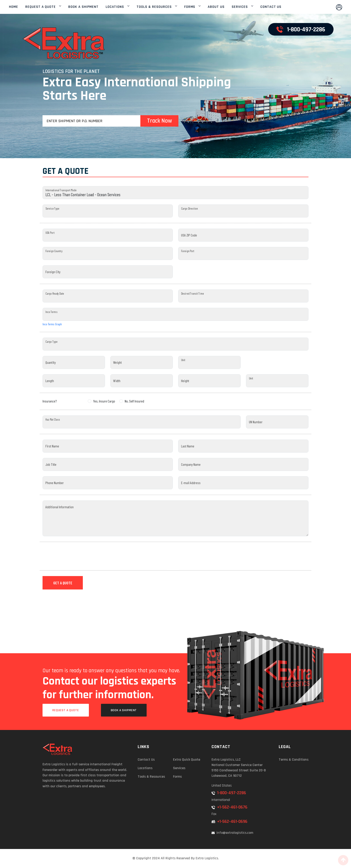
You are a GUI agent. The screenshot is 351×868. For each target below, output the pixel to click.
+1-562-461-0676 (229, 807)
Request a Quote (66, 710)
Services (179, 768)
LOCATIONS (115, 7)
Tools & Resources (151, 777)
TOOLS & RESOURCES (154, 7)
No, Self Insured (134, 401)
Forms (177, 777)
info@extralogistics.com (232, 833)
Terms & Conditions (294, 760)
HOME (14, 7)
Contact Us (146, 760)
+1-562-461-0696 (229, 821)
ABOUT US (216, 7)
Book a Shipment (124, 710)
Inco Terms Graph (52, 324)
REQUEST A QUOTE (41, 7)
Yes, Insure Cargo (104, 401)
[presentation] (77, 556)
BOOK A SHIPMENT (83, 7)
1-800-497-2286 (229, 793)
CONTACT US (271, 7)
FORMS (190, 7)
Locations (145, 768)
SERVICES (240, 7)
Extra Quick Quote (187, 760)
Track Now (159, 121)
